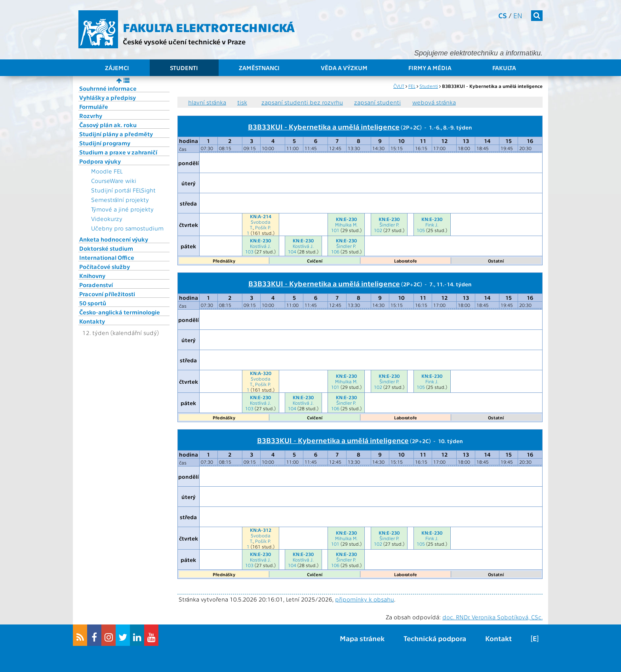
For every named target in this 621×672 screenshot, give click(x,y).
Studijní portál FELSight (123, 190)
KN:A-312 (261, 530)
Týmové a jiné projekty (122, 209)
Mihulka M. (346, 225)
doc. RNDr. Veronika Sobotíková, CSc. (492, 617)
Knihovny (92, 276)
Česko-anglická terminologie (120, 312)
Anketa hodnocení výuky (114, 239)
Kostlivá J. (260, 246)
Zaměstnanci (259, 68)
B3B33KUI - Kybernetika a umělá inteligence (324, 126)
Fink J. (432, 225)
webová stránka (434, 102)
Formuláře (94, 107)
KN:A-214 (261, 216)
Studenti (184, 68)
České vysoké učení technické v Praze (184, 41)
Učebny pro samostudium (127, 228)
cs (503, 15)
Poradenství (96, 285)
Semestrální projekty (120, 200)
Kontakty (92, 321)
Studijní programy (105, 143)
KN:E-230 (346, 219)
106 (335, 251)
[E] (535, 638)
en (518, 15)
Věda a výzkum (344, 68)
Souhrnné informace (108, 88)
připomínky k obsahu (365, 599)
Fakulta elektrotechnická (209, 27)
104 (292, 251)
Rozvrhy (91, 116)
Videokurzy (107, 219)
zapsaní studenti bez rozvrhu (302, 102)
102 (378, 230)
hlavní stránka (207, 102)
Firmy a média (430, 68)
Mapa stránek (362, 638)
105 (421, 230)
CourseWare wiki (114, 181)
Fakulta (504, 68)
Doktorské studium (106, 248)
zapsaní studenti (377, 102)
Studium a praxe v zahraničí (118, 152)
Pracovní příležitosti (107, 294)
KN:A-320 (261, 373)
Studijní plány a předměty (116, 134)
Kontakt (498, 638)
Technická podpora (435, 638)
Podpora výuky (100, 161)
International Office (107, 257)
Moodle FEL (107, 171)
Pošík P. (263, 227)
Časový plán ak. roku (108, 125)
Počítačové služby (105, 267)
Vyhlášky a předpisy (108, 97)
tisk (242, 102)
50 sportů (93, 303)
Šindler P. (389, 225)
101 (335, 230)
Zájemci (117, 68)
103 (249, 251)
